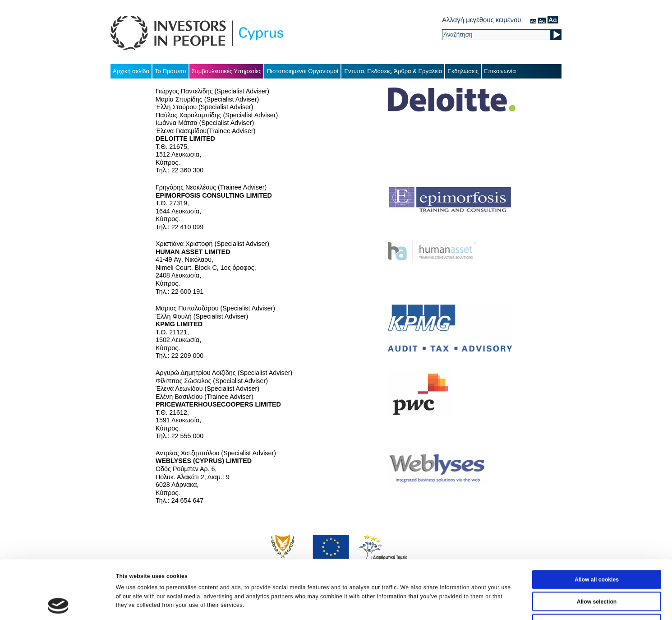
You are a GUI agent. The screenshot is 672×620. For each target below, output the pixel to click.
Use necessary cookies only (597, 569)
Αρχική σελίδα (131, 71)
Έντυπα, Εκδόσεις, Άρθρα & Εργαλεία (393, 71)
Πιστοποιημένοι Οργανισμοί (302, 71)
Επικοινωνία (500, 71)
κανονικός (533, 20)
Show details (424, 604)
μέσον (542, 20)
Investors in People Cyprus (197, 33)
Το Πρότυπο (170, 71)
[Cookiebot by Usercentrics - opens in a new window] (58, 604)
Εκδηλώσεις (463, 71)
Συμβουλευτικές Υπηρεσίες (227, 71)
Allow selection (597, 546)
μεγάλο (553, 20)
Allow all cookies (597, 525)
